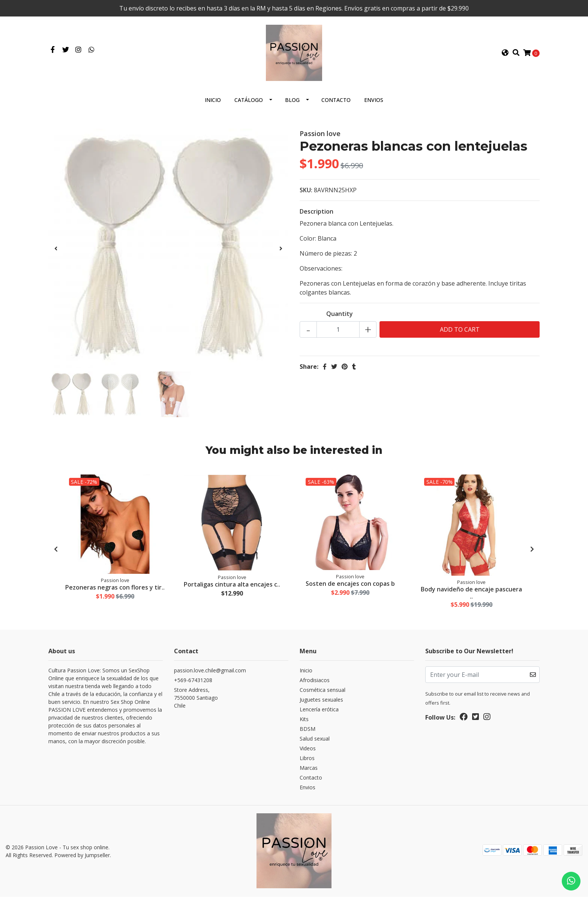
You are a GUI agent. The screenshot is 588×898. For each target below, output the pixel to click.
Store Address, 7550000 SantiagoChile (196, 700)
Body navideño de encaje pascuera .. (472, 594)
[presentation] (56, 250)
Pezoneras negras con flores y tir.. (115, 589)
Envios (374, 101)
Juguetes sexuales (321, 701)
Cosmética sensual (322, 692)
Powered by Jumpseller (82, 857)
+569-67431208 (193, 682)
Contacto (336, 101)
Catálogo (249, 101)
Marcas (309, 770)
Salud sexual (315, 740)
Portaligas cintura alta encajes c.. (232, 586)
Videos (308, 750)
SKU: (306, 192)
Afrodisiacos (315, 682)
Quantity (340, 315)
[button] (505, 54)
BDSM (307, 731)
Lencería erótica (319, 711)
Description (316, 213)
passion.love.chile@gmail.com (210, 672)
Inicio (213, 101)
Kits (304, 721)
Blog (292, 101)
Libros (307, 760)
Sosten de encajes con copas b (350, 585)
